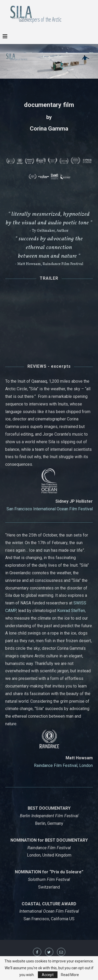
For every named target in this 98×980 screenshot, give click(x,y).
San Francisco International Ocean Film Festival (50, 509)
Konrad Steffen (71, 611)
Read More (70, 975)
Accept (48, 975)
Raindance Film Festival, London (63, 765)
